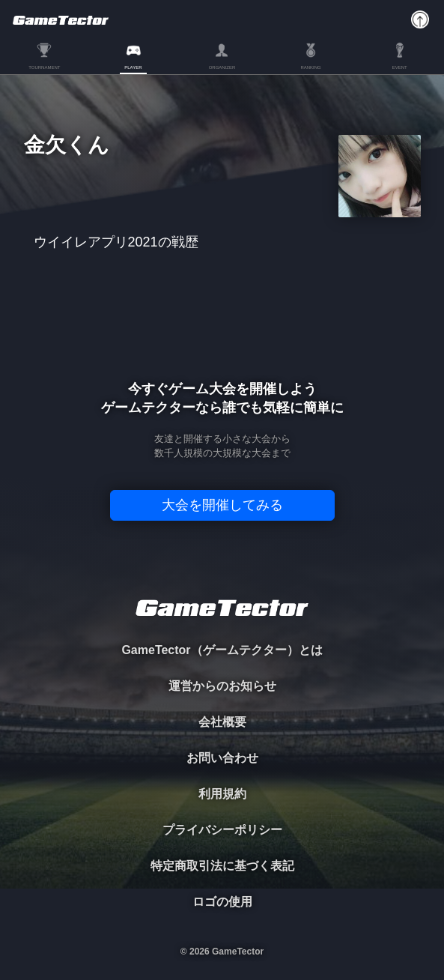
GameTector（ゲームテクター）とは (222, 650)
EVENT (400, 67)
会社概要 (222, 722)
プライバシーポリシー (222, 830)
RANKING (310, 67)
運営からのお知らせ (222, 686)
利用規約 (222, 794)
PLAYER (133, 67)
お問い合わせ (222, 758)
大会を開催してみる (222, 505)
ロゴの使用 (222, 902)
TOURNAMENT (44, 67)
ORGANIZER (222, 67)
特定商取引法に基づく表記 (222, 866)
